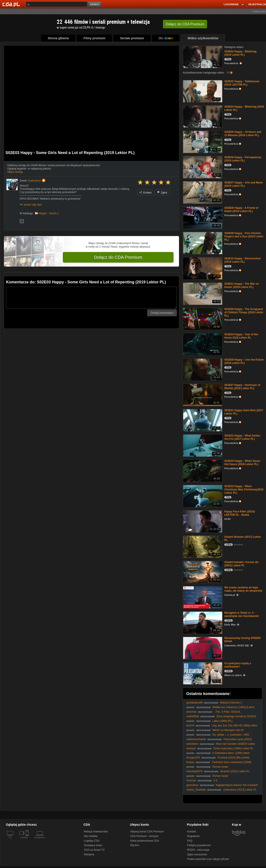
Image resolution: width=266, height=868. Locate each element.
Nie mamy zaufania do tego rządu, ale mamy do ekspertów (243, 589)
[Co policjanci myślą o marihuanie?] (202, 673)
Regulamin (193, 836)
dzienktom (192, 744)
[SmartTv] (28, 840)
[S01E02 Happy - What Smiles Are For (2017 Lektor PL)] (202, 445)
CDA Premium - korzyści (144, 836)
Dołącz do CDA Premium (118, 257)
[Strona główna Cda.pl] (12, 4)
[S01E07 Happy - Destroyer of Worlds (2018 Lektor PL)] (202, 395)
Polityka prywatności (199, 845)
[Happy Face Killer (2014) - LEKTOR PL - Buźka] (202, 521)
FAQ (190, 841)
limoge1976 (193, 758)
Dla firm (135, 845)
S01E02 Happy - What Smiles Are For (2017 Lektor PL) (242, 437)
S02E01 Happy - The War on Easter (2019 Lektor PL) (242, 285)
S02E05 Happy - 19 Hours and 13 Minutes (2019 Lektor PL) (243, 134)
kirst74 (190, 726)
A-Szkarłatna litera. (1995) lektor (231, 753)
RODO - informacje (198, 850)
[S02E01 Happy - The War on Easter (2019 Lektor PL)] (202, 293)
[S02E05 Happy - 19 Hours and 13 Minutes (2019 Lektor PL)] (202, 141)
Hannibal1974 (194, 771)
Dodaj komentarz (162, 313)
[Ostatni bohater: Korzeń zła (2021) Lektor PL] (202, 572)
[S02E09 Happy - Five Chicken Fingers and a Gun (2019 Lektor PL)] (202, 243)
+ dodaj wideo (259, 11)
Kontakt (192, 832)
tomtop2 (191, 748)
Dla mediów (91, 836)
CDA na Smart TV (94, 850)
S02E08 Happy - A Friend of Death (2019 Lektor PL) (241, 210)
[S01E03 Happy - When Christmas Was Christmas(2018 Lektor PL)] (202, 496)
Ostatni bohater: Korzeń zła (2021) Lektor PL (241, 564)
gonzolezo (192, 785)
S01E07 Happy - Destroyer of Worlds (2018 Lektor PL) (242, 387)
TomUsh (191, 781)
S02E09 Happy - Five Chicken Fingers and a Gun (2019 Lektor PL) (244, 236)
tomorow (191, 712)
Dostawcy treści (93, 845)
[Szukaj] (56, 4)
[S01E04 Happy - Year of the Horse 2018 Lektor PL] (202, 344)
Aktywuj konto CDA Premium (147, 832)
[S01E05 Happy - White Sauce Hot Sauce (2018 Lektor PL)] (202, 470)
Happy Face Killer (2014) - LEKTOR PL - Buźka (240, 513)
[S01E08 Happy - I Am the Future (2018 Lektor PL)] (202, 369)
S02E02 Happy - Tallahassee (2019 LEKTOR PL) (242, 83)
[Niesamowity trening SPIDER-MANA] (202, 648)
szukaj (95, 4)
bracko (190, 762)
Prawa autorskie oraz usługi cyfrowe (208, 859)
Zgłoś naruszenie (197, 854)
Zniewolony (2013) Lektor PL (240, 790)
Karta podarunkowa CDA (145, 841)
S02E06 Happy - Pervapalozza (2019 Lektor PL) (243, 159)
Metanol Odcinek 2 (231, 703)
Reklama (89, 854)
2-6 (215, 781)
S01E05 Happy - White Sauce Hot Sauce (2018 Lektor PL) (242, 463)
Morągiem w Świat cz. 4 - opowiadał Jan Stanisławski (242, 614)
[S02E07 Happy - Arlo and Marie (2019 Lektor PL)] (202, 192)
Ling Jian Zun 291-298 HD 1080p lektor (234, 726)
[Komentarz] (91, 298)
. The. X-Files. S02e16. (227, 712)
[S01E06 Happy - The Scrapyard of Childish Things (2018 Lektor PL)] (202, 319)
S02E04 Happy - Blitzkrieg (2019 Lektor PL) (240, 53)
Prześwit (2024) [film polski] (233, 758)
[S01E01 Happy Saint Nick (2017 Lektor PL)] (202, 420)
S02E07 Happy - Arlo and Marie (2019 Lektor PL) (244, 184)
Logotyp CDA (92, 841)
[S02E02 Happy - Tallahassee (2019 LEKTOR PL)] (202, 91)
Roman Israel (220, 767)
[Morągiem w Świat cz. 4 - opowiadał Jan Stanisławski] (202, 622)
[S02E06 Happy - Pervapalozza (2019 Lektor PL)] (202, 167)
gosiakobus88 (194, 703)
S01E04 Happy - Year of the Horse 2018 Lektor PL (241, 336)
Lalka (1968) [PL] (222, 721)
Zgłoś (162, 193)
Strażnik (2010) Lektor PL (235, 771)
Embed (145, 193)
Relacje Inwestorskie (96, 832)
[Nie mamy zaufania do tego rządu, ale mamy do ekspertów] (202, 597)
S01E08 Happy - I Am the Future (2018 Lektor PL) (244, 361)
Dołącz (185, 24)
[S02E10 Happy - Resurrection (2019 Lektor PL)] (202, 268)
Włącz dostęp (15, 172)
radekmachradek (196, 739)
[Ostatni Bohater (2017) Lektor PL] (202, 546)
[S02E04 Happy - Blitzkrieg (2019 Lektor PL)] (202, 57)
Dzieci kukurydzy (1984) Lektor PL (233, 748)
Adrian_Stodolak (196, 790)
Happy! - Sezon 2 (49, 213)
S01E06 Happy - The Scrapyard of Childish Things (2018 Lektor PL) (244, 312)
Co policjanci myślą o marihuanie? (238, 665)
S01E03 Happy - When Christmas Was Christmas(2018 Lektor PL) (244, 490)
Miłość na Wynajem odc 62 (228, 730)
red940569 (193, 716)
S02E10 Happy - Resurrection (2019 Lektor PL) (243, 260)
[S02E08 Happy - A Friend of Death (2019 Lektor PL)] (202, 217)
